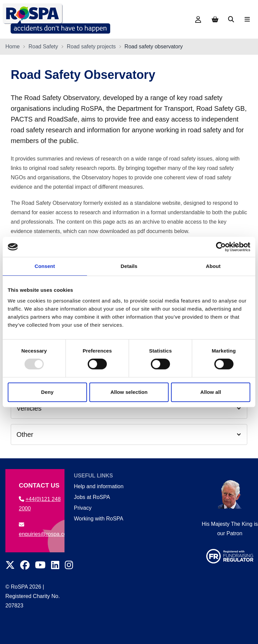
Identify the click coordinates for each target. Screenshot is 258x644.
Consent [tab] (45, 266)
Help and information (99, 486)
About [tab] (213, 266)
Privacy (83, 508)
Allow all (211, 392)
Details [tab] (129, 266)
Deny (47, 392)
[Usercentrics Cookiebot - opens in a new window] (221, 247)
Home (13, 47)
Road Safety (43, 47)
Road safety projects (91, 47)
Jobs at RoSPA (92, 497)
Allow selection (129, 392)
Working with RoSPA (99, 519)
